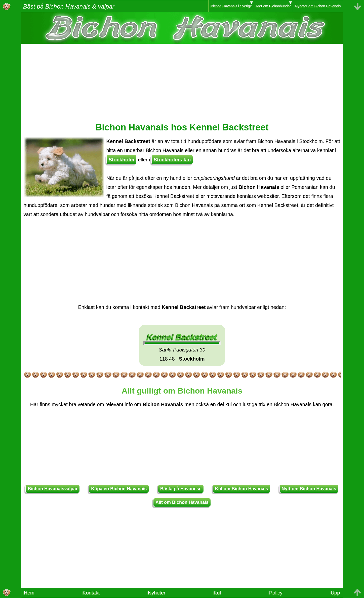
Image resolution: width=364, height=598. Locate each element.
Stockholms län (172, 160)
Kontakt (91, 593)
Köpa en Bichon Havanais (119, 489)
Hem (29, 593)
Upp (335, 593)
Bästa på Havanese (181, 489)
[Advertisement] (182, 79)
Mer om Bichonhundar (273, 6)
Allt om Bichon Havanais (182, 502)
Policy (276, 593)
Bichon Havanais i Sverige (231, 6)
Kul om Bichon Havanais (242, 489)
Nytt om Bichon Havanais (309, 489)
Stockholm (122, 160)
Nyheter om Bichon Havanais (318, 6)
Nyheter (157, 593)
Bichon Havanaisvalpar (53, 489)
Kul (217, 593)
